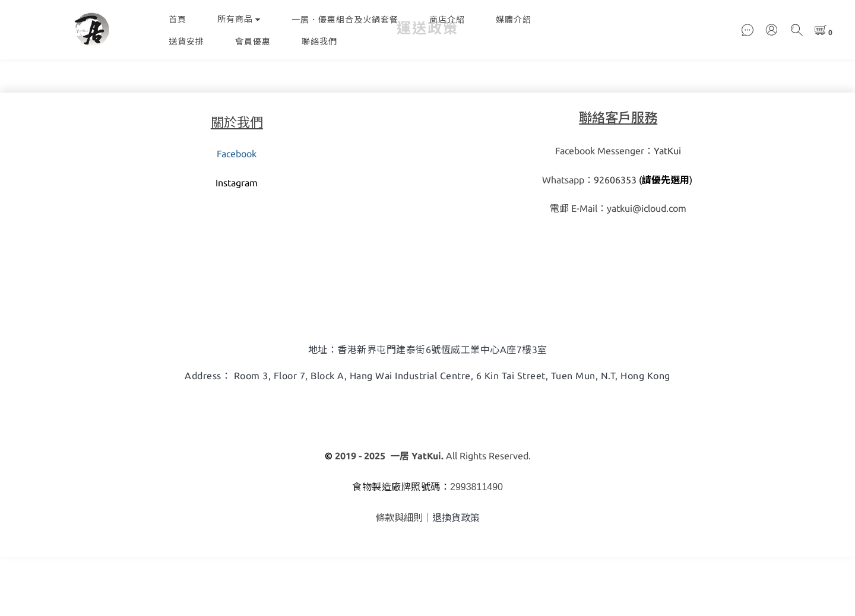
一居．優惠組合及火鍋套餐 (345, 20)
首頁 (178, 20)
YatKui (667, 210)
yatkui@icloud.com (647, 268)
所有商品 (239, 19)
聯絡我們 (319, 42)
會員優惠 (253, 42)
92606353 (615, 239)
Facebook (237, 213)
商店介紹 (447, 20)
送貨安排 (186, 42)
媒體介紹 (514, 20)
